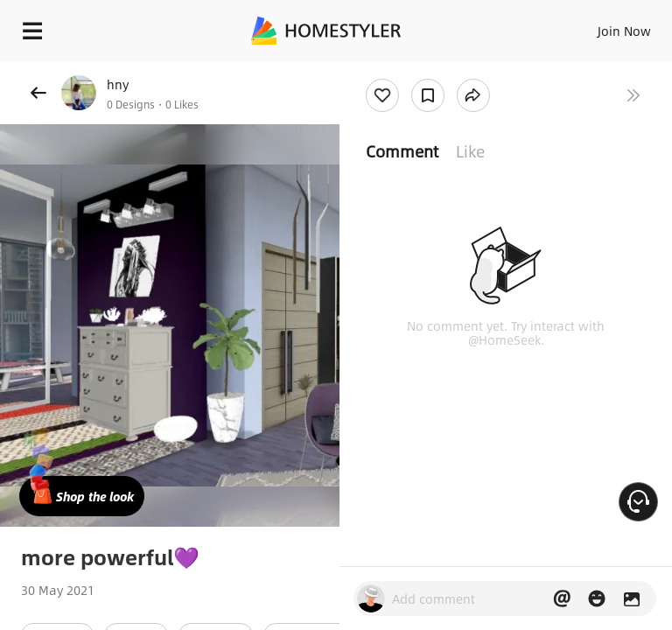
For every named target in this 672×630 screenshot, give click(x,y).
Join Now (624, 31)
